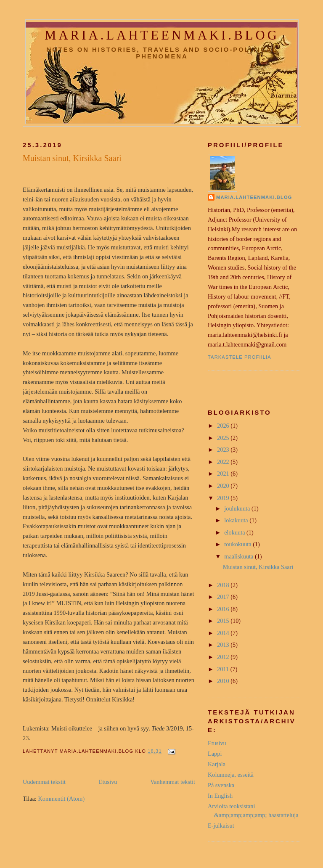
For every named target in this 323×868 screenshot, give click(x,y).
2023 (224, 450)
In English (220, 796)
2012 (224, 657)
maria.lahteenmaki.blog (162, 35)
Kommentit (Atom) (61, 799)
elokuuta (235, 532)
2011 (224, 669)
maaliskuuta (240, 556)
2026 (224, 426)
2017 (224, 597)
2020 (224, 486)
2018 (224, 585)
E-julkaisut (221, 826)
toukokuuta (238, 544)
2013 (224, 645)
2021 (224, 474)
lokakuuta (237, 520)
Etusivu (108, 782)
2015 (224, 621)
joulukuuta (238, 508)
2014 (224, 633)
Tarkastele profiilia (240, 357)
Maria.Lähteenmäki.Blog (254, 197)
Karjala (217, 764)
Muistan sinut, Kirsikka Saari (72, 158)
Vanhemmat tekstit (173, 782)
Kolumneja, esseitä (231, 775)
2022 (224, 462)
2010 (224, 681)
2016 (224, 609)
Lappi (215, 754)
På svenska (221, 785)
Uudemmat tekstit (44, 782)
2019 (224, 498)
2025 (224, 438)
